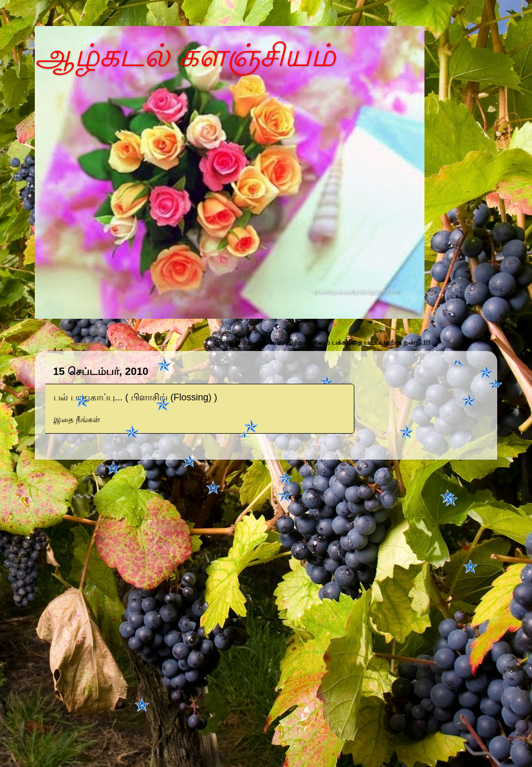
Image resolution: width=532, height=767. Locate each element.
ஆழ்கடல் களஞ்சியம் (185, 55)
